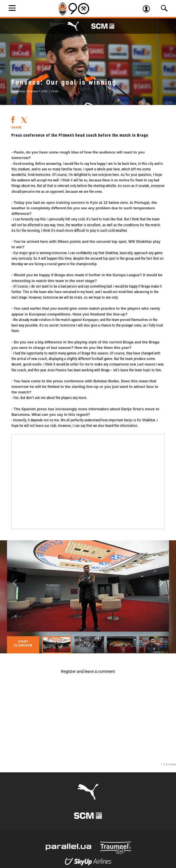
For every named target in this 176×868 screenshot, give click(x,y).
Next (161, 583)
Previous (15, 583)
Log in (148, 10)
